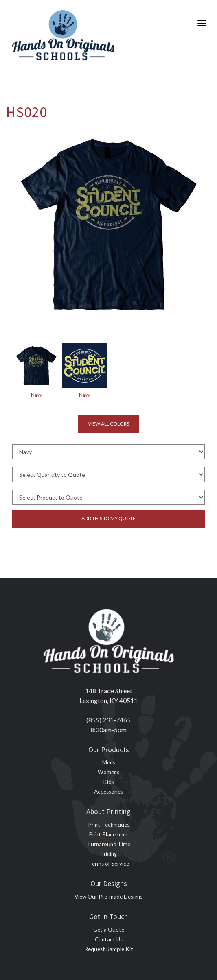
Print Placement (108, 834)
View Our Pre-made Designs (108, 897)
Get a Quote (109, 930)
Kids (108, 782)
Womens (108, 772)
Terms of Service (109, 864)
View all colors (108, 424)
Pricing (108, 854)
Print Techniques (109, 825)
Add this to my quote (108, 518)
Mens (109, 762)
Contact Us (109, 939)
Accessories (108, 792)
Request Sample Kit (109, 949)
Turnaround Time (109, 844)
